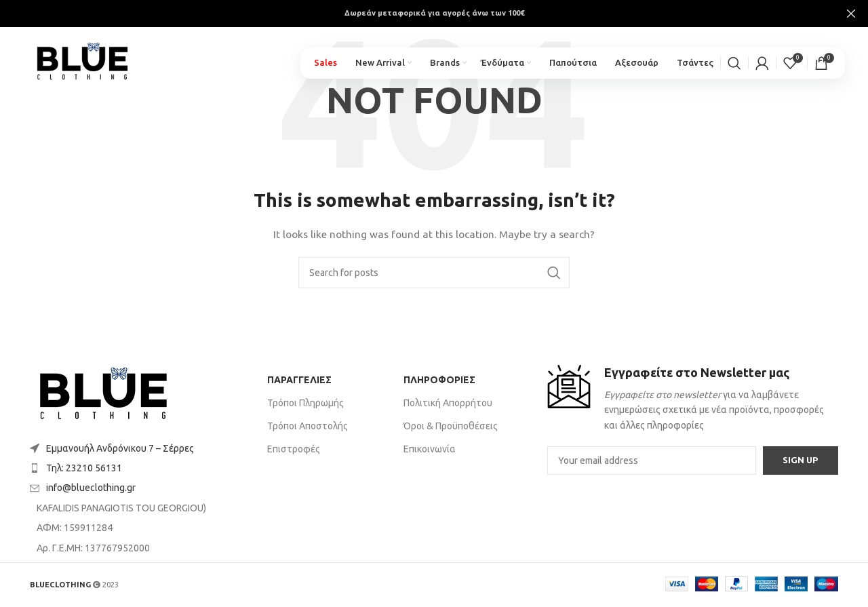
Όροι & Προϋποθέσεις (451, 426)
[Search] (734, 68)
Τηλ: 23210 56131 (84, 468)
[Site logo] (94, 62)
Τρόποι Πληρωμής (305, 403)
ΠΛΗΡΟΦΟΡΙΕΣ (439, 380)
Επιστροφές (294, 449)
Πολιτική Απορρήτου (448, 403)
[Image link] (103, 395)
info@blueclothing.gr (91, 488)
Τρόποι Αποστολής (308, 426)
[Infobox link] (693, 399)
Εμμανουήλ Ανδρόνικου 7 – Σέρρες (120, 448)
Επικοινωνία (430, 449)
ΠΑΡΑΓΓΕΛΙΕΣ (299, 380)
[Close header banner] (851, 14)
